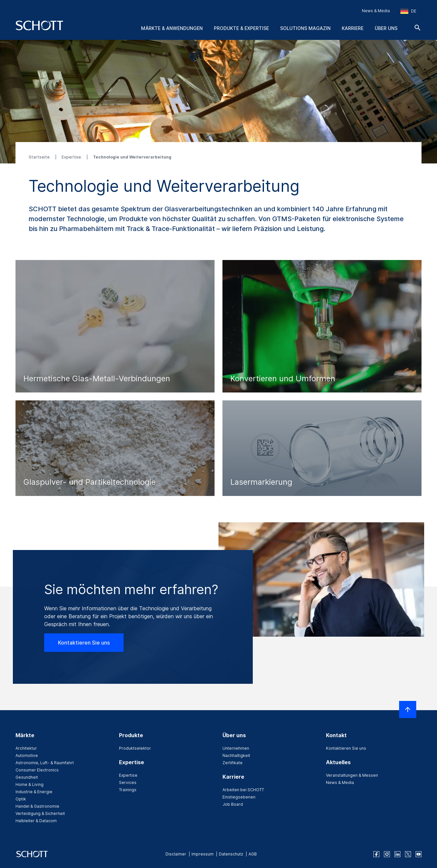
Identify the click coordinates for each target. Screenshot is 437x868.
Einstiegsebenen (239, 797)
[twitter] (408, 854)
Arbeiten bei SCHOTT (243, 790)
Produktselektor (135, 748)
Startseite (40, 157)
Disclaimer (176, 854)
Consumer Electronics (37, 770)
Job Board (233, 804)
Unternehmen (236, 748)
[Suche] (418, 28)
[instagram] (387, 854)
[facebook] (376, 854)
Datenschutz (231, 854)
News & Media (376, 11)
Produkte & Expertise (241, 28)
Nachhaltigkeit (236, 755)
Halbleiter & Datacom (36, 821)
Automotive (27, 755)
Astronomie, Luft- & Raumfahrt (45, 763)
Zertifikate (233, 763)
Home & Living (29, 784)
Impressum (203, 854)
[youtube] (419, 854)
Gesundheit (27, 777)
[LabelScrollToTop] (408, 709)
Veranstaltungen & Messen (352, 775)
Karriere (353, 28)
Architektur (26, 748)
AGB (253, 854)
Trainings (128, 790)
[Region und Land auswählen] (408, 11)
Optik (21, 799)
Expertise (72, 157)
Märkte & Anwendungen (172, 28)
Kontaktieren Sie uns (84, 643)
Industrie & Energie (34, 792)
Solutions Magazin (305, 28)
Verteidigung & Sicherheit (40, 813)
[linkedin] (397, 854)
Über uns (386, 28)
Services (128, 782)
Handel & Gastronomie (37, 806)
